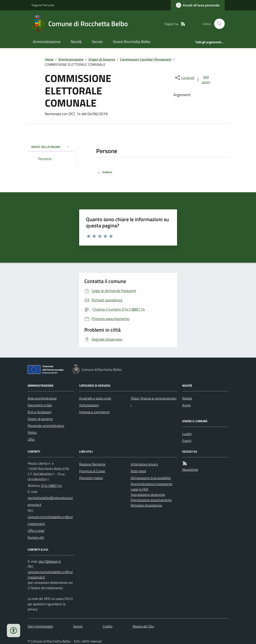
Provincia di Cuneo (92, 471)
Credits (108, 626)
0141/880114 (52, 486)
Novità (76, 42)
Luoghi (187, 434)
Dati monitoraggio (40, 626)
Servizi (97, 42)
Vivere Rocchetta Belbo (132, 42)
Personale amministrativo (46, 426)
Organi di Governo (102, 59)
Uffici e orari (36, 531)
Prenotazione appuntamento (151, 500)
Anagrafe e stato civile (95, 398)
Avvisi (186, 405)
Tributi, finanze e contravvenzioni (154, 402)
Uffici (31, 439)
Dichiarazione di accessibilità (151, 478)
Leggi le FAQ (140, 489)
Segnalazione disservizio (148, 495)
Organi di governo (40, 419)
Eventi (187, 441)
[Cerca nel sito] (218, 24)
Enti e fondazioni (40, 412)
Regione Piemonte (43, 5)
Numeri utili (36, 537)
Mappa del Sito (143, 626)
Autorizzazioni (89, 405)
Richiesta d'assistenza (146, 505)
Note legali (138, 471)
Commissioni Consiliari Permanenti (146, 59)
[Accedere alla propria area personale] (198, 5)
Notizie (187, 398)
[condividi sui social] (184, 78)
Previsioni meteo (91, 478)
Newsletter (190, 470)
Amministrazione (47, 42)
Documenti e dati (40, 405)
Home (49, 59)
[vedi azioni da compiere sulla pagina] (203, 79)
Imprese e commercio (94, 412)
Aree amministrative (42, 398)
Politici (32, 432)
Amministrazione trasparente (151, 484)
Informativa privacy (144, 464)
